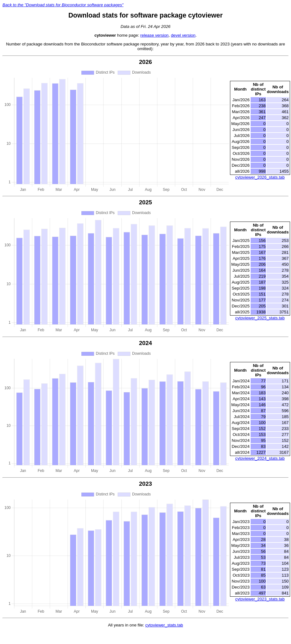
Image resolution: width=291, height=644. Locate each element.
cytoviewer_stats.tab (164, 625)
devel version (183, 35)
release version (154, 35)
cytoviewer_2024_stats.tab (260, 458)
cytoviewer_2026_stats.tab (260, 177)
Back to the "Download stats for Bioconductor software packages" (63, 5)
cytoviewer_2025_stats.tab (260, 318)
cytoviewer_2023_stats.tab (260, 599)
